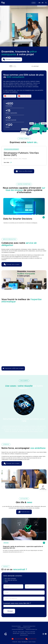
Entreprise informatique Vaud (31, 629)
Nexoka (34, 642)
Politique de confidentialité (30, 632)
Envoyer (10, 611)
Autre (6, 582)
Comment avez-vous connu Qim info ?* (17, 603)
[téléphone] (24, 599)
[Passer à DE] (43, 3)
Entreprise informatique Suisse (18, 629)
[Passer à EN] (39, 3)
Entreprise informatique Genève (29, 626)
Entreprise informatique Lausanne (24, 628)
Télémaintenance (23, 633)
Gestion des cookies (31, 633)
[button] (2, 413)
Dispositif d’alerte (16, 633)
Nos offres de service (11, 580)
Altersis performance (24, 635)
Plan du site (15, 632)
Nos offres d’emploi (10, 579)
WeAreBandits (25, 642)
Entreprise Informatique (16, 626)
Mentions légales (21, 632)
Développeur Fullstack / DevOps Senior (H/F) (21, 154)
